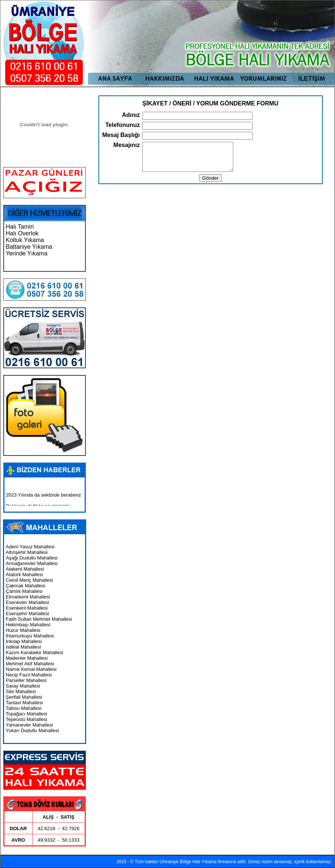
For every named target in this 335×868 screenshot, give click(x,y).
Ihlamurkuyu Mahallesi (30, 636)
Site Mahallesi (21, 691)
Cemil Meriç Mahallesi (30, 580)
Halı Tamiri (20, 227)
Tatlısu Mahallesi (24, 708)
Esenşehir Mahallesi (27, 614)
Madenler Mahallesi (27, 658)
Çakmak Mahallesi (26, 586)
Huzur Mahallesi (23, 630)
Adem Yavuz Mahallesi (30, 547)
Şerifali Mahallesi (24, 697)
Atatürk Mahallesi (25, 575)
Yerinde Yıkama (27, 253)
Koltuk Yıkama (25, 240)
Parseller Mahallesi (26, 680)
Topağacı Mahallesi (27, 714)
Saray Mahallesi (23, 686)
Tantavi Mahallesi (25, 703)
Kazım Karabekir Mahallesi (35, 652)
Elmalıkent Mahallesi (28, 597)
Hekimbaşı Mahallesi (28, 625)
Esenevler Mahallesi (27, 602)
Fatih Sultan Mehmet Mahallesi (39, 619)
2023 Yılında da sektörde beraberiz (43, 497)
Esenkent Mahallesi (27, 608)
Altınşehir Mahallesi (27, 552)
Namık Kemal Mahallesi (31, 669)
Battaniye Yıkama (29, 247)
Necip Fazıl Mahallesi (29, 675)
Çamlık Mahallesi (24, 591)
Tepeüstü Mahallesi (27, 719)
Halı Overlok (22, 233)
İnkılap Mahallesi (24, 641)
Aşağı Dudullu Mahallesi (32, 558)
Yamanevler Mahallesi (30, 725)
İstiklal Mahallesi (24, 647)
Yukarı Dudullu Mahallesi (32, 730)
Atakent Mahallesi (25, 569)
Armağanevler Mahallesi (32, 563)
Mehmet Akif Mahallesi (30, 664)
